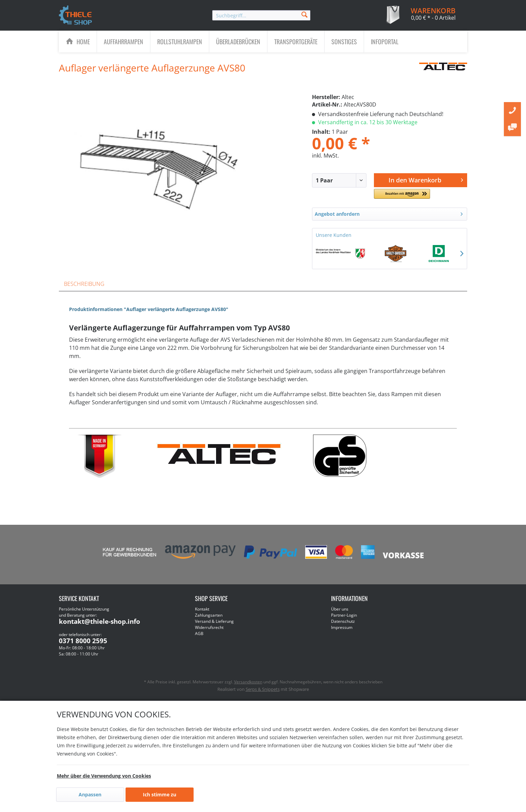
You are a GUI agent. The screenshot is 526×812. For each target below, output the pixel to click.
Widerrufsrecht (209, 627)
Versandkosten (248, 682)
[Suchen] (305, 14)
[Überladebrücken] (238, 42)
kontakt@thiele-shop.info (100, 621)
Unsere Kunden (334, 235)
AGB (199, 634)
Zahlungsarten (209, 615)
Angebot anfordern (389, 213)
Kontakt (202, 609)
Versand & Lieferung (214, 621)
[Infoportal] (385, 42)
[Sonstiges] (344, 42)
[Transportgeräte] (296, 42)
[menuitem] (261, 15)
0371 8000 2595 (83, 641)
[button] (402, 197)
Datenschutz (343, 621)
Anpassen (90, 794)
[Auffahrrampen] (124, 42)
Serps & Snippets (263, 689)
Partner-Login (344, 615)
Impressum (342, 627)
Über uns (340, 609)
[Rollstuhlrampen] (180, 42)
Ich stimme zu (160, 794)
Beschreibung (84, 284)
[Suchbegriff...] (261, 15)
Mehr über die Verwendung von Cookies (104, 776)
